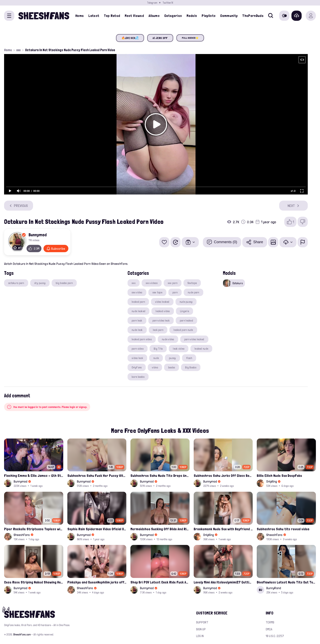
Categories (173, 16)
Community (229, 16)
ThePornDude (253, 16)
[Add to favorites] (164, 242)
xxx (18, 50)
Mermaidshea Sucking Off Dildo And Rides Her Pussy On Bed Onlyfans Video (160, 529)
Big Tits (158, 349)
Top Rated (112, 16)
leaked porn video (142, 339)
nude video (168, 339)
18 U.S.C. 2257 (275, 636)
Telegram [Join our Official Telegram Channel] (152, 3)
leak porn (158, 330)
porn (175, 292)
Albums (154, 16)
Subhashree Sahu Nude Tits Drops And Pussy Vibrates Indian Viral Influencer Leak (160, 476)
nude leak (137, 330)
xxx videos (152, 283)
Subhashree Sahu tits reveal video (283, 529)
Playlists (209, 16)
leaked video (163, 311)
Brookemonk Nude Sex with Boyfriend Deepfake (223, 529)
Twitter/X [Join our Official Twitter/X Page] (168, 3)
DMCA (269, 629)
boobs (172, 367)
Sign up (201, 629)
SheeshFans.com (22, 634)
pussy (172, 358)
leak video (179, 349)
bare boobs (138, 377)
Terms (270, 622)
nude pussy (186, 302)
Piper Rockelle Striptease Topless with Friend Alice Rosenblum (34, 529)
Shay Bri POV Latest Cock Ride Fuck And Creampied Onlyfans (160, 582)
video (155, 367)
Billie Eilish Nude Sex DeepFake (279, 476)
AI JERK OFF (160, 38)
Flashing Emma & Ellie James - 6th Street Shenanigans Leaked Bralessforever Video (34, 476)
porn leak (137, 320)
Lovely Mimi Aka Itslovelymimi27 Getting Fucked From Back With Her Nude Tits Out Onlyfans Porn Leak (223, 582)
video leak (137, 358)
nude (156, 358)
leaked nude (201, 349)
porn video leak (161, 320)
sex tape (157, 292)
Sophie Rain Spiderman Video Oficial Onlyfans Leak (97, 529)
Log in (200, 636)
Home (79, 16)
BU (261, 590)
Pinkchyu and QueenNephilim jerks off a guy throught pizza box (97, 582)
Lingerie (184, 311)
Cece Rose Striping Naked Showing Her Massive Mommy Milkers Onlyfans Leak (34, 582)
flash (189, 358)
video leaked (162, 302)
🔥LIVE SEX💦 (130, 38)
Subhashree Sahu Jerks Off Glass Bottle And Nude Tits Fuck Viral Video (223, 476)
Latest (94, 16)
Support (202, 622)
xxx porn (173, 283)
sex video (137, 292)
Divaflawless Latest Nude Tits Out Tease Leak (286, 582)
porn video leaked (194, 339)
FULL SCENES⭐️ (190, 38)
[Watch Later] (176, 242)
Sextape (192, 283)
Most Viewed (134, 16)
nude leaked (138, 311)
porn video (138, 349)
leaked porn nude (183, 330)
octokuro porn (16, 283)
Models (192, 16)
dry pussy (40, 283)
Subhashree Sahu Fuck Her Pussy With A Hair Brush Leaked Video (97, 476)
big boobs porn (64, 283)
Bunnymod (38, 235)
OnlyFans (137, 367)
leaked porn (138, 302)
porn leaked (186, 320)
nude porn (193, 292)
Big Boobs (191, 367)
